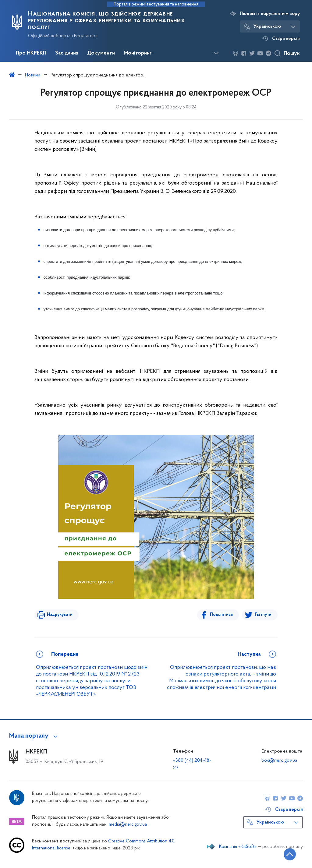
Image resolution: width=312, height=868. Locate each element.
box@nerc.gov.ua (279, 760)
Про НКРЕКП (31, 53)
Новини (33, 75)
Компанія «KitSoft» (238, 847)
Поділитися (222, 615)
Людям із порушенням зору (270, 14)
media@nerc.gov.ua (128, 825)
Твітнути (263, 615)
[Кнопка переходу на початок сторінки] (289, 854)
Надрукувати (59, 615)
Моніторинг (138, 53)
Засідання (67, 53)
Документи (101, 53)
